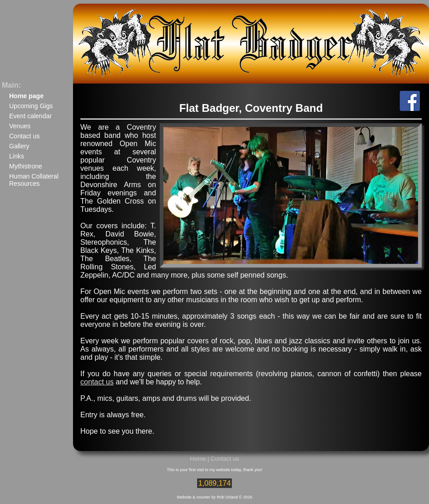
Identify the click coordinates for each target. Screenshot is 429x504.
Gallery (19, 146)
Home (198, 459)
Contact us (24, 136)
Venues (20, 126)
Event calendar (30, 116)
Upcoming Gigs (31, 106)
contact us (97, 382)
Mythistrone (26, 166)
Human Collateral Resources (34, 180)
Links (17, 156)
